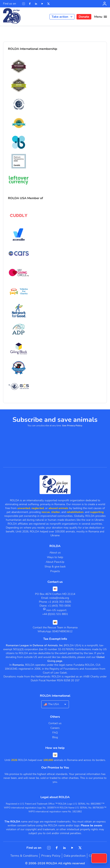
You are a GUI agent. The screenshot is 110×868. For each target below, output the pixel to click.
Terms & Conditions (24, 856)
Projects (55, 571)
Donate (84, 17)
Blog (55, 737)
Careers (55, 728)
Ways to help (55, 557)
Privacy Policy (51, 856)
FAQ (55, 733)
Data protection (75, 856)
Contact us (55, 723)
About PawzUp (55, 562)
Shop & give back (55, 567)
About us (55, 553)
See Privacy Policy (72, 426)
